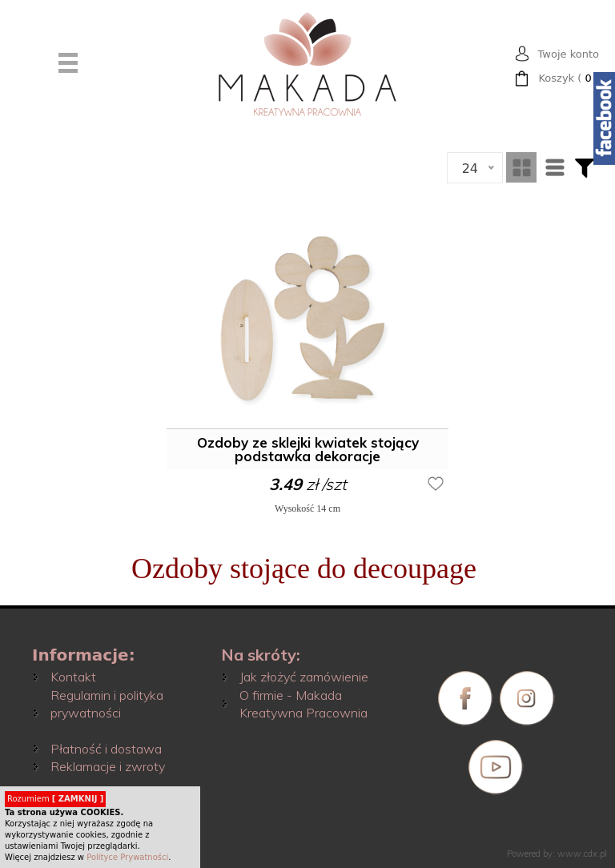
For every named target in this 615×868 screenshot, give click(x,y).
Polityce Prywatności (127, 857)
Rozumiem (55, 799)
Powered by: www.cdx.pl (557, 854)
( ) (569, 78)
